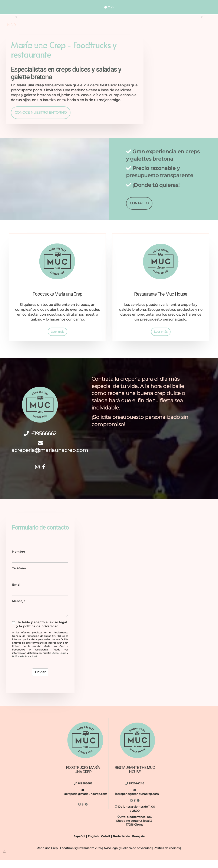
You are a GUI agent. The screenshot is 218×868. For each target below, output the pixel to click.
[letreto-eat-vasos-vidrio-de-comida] (192, 581)
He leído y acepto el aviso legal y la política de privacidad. (40, 632)
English (93, 845)
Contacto (70, 46)
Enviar (40, 680)
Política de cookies (167, 856)
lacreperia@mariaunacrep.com (29, 9)
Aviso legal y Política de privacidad (128, 856)
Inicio (11, 25)
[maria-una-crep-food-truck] (152, 541)
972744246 (195, 2)
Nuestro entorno (150, 25)
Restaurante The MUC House (103, 25)
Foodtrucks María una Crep (47, 25)
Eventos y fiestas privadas (31, 46)
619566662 (43, 442)
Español (79, 845)
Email (17, 593)
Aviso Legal (59, 661)
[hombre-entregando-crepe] (192, 541)
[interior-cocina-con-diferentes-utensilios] (152, 581)
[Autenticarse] (5, 860)
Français (138, 845)
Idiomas (93, 46)
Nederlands (121, 845)
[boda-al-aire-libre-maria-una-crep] (112, 541)
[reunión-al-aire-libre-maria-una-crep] (178, 58)
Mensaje (19, 609)
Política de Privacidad (24, 665)
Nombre (19, 560)
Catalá (106, 845)
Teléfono (19, 576)
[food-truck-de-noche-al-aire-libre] (112, 581)
